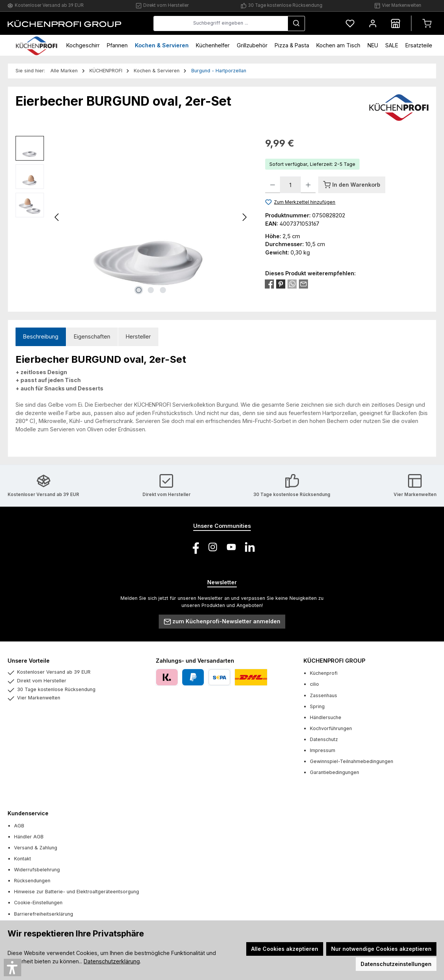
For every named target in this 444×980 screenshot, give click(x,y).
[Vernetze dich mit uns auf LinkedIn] (250, 547)
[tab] (41, 337)
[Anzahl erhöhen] (308, 185)
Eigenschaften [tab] (92, 336)
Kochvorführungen (331, 728)
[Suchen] (296, 23)
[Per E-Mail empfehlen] (303, 283)
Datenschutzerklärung (112, 961)
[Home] (37, 45)
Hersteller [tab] (138, 336)
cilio (314, 684)
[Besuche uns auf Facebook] (194, 547)
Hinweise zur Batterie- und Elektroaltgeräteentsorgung (77, 892)
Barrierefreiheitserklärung (44, 914)
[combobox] (221, 23)
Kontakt (23, 859)
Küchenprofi (324, 673)
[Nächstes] (244, 217)
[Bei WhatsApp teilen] (292, 283)
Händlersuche (326, 717)
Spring (317, 706)
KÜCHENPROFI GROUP (334, 661)
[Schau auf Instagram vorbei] (213, 547)
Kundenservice (28, 813)
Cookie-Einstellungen (38, 903)
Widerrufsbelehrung (37, 870)
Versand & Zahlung (36, 848)
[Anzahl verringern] (273, 185)
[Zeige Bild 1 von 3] (139, 290)
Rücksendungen (32, 881)
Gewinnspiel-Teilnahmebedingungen (352, 761)
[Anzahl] (290, 185)
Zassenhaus (324, 695)
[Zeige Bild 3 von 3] (163, 290)
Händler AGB (29, 837)
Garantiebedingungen (335, 772)
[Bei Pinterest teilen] (281, 283)
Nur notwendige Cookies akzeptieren (381, 949)
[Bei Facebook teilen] (269, 283)
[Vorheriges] (57, 217)
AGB (19, 826)
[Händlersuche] (396, 23)
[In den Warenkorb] (352, 185)
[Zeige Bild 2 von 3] (151, 290)
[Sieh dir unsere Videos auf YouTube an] (231, 547)
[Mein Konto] (373, 23)
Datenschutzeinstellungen (396, 964)
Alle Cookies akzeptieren (285, 949)
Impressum (323, 750)
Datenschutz (324, 739)
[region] (133, 217)
